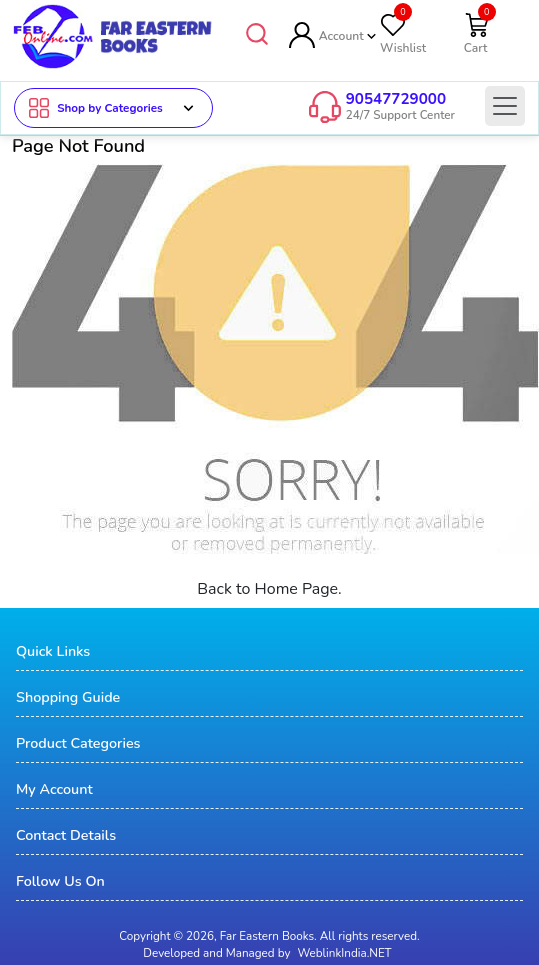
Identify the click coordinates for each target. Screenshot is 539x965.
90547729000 (396, 99)
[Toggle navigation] (505, 106)
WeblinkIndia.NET (344, 952)
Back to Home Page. (269, 588)
